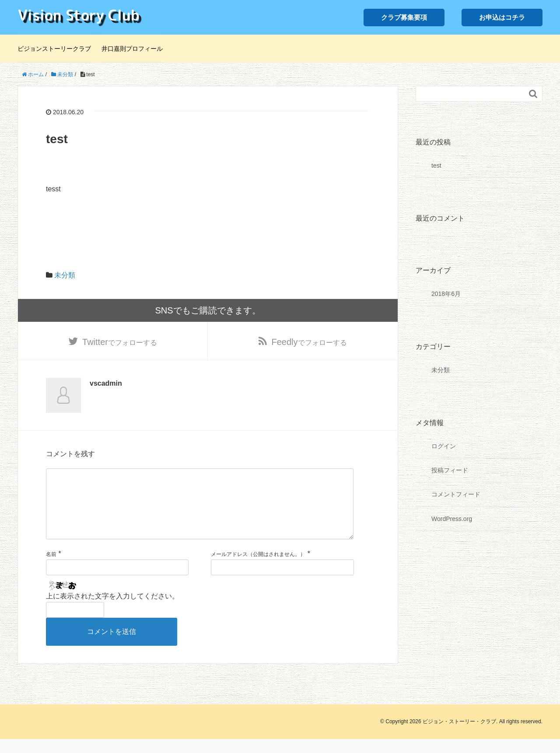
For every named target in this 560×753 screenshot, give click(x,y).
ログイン (444, 446)
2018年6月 (446, 294)
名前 (51, 568)
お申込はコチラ (502, 17)
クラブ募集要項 (404, 17)
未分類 (65, 275)
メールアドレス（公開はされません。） (258, 568)
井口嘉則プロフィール (132, 49)
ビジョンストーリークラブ (54, 49)
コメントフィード (456, 494)
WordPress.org (452, 519)
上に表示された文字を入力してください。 (112, 610)
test (436, 165)
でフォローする (120, 342)
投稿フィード (450, 470)
